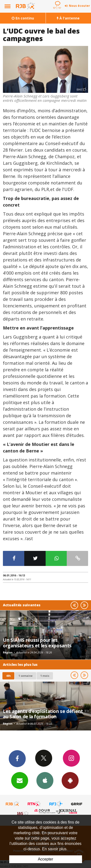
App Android (70, 780)
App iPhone (45, 780)
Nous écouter (79, 6)
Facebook (17, 758)
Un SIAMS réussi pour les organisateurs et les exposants (37, 643)
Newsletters (20, 780)
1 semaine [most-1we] (25, 676)
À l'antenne (68, 18)
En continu (23, 18)
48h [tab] (8, 676)
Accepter (45, 859)
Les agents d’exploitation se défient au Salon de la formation (43, 714)
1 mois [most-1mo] (45, 676)
